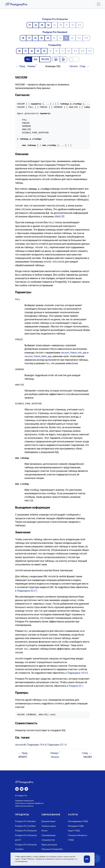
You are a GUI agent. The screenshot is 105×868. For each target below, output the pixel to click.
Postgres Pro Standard (55, 32)
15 (42, 25)
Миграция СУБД (76, 826)
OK (87, 859)
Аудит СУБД (74, 831)
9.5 (86, 38)
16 (36, 25)
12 (61, 25)
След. (83, 66)
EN (36, 59)
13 (54, 25)
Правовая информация (24, 801)
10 (73, 25)
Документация (48, 821)
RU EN (45, 59)
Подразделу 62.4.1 (27, 588)
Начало (74, 66)
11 (67, 25)
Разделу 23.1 (76, 682)
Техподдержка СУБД (78, 821)
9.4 (90, 51)
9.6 (79, 25)
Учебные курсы (49, 826)
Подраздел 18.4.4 (37, 741)
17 (30, 25)
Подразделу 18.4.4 (78, 669)
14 (48, 25)
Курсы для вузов (49, 845)
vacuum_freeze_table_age (38, 355)
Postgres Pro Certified (25, 826)
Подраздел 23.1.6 (57, 741)
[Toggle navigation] (99, 4)
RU (28, 59)
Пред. (22, 66)
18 (23, 38)
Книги (44, 831)
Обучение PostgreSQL (52, 849)
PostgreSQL (55, 45)
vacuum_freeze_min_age (74, 351)
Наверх (31, 66)
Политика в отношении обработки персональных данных (29, 805)
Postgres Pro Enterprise (55, 19)
